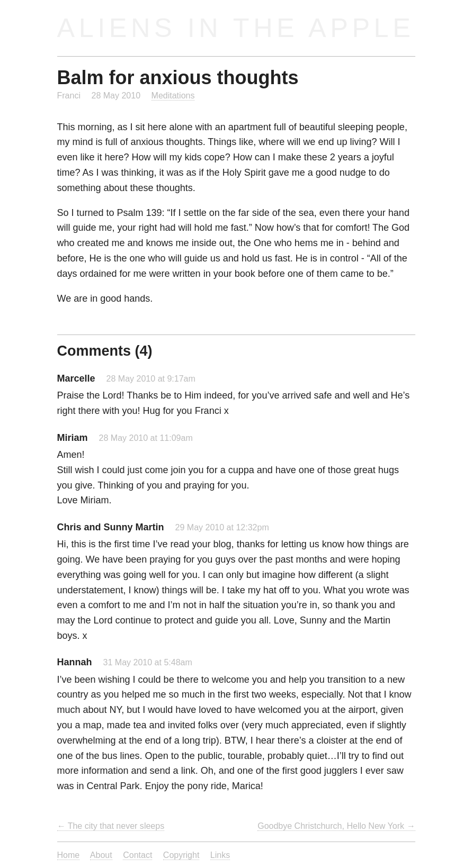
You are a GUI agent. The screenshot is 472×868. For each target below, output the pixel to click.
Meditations (173, 95)
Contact (137, 855)
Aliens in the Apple (236, 28)
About (101, 855)
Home (69, 855)
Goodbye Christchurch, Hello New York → (336, 826)
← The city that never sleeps (111, 826)
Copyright (181, 855)
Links (220, 855)
